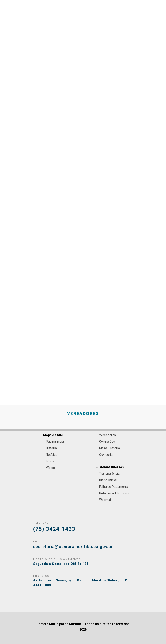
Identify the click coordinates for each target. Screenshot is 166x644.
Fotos (50, 461)
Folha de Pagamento (114, 487)
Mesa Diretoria (109, 448)
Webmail (105, 500)
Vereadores (107, 435)
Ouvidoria (106, 455)
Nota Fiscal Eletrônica (114, 493)
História (51, 448)
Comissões (107, 442)
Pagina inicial (55, 442)
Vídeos (51, 468)
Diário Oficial (108, 480)
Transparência (109, 474)
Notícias (52, 455)
